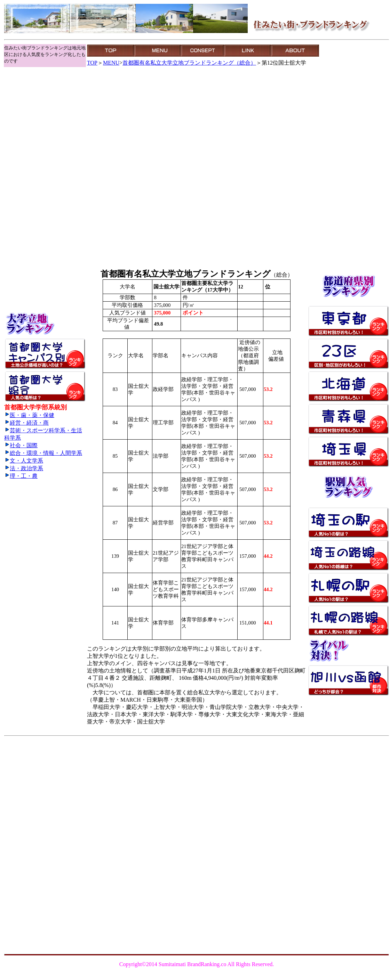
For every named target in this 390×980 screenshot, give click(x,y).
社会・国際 (21, 445)
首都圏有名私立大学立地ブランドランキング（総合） (189, 63)
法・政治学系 (24, 468)
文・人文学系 (24, 461)
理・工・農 (21, 476)
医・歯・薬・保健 (29, 415)
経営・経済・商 (26, 423)
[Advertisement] (35, 84)
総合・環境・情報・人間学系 (43, 453)
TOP (92, 63)
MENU (111, 63)
